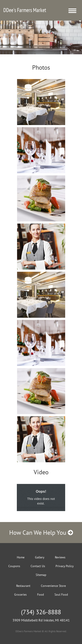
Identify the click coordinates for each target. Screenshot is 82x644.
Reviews (60, 557)
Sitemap (41, 575)
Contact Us (38, 566)
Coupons (14, 566)
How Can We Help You (41, 532)
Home (21, 557)
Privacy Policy (65, 566)
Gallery (40, 557)
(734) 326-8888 (41, 612)
